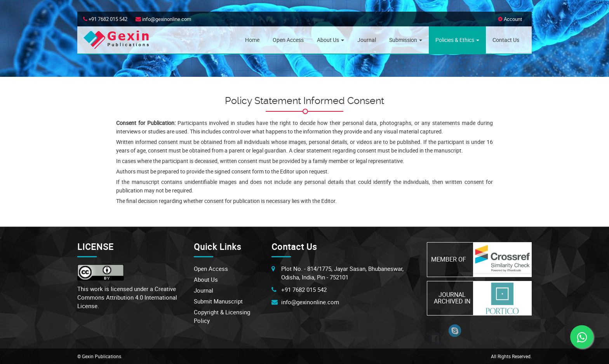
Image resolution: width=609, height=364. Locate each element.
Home (252, 40)
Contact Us (506, 40)
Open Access (288, 40)
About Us (331, 40)
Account (510, 19)
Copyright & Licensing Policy (222, 316)
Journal (367, 40)
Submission (406, 40)
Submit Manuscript (218, 301)
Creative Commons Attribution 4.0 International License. (127, 297)
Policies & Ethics (457, 40)
